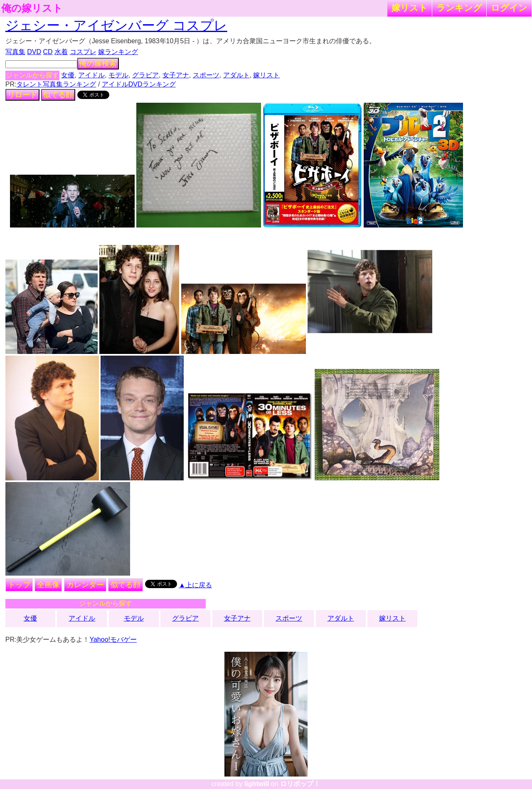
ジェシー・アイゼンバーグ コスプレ (116, 25)
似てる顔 (58, 95)
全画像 (48, 585)
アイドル (91, 75)
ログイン (509, 8)
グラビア (145, 75)
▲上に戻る (195, 585)
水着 (61, 52)
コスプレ (83, 52)
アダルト (236, 75)
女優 (68, 75)
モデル (118, 75)
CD (48, 52)
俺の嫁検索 (98, 64)
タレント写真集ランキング (56, 84)
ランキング (459, 8)
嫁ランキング (118, 52)
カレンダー (85, 585)
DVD (34, 52)
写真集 (15, 52)
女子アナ (176, 75)
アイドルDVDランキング (139, 84)
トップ (19, 585)
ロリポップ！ (300, 784)
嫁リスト (410, 8)
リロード (22, 95)
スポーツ (206, 75)
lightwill (257, 784)
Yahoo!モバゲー (113, 639)
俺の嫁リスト (32, 8)
